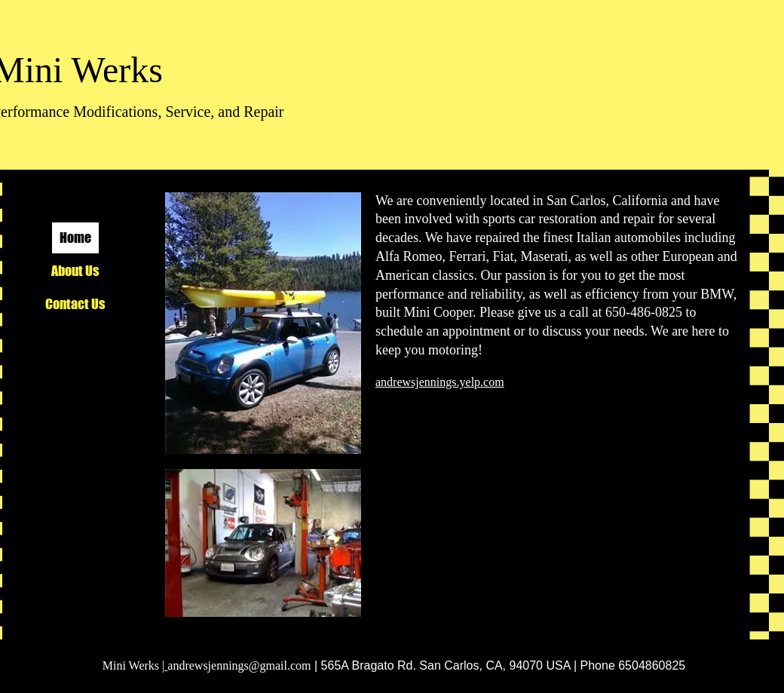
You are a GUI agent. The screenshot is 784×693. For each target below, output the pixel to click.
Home (75, 238)
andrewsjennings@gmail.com (239, 665)
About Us (75, 271)
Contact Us (75, 304)
